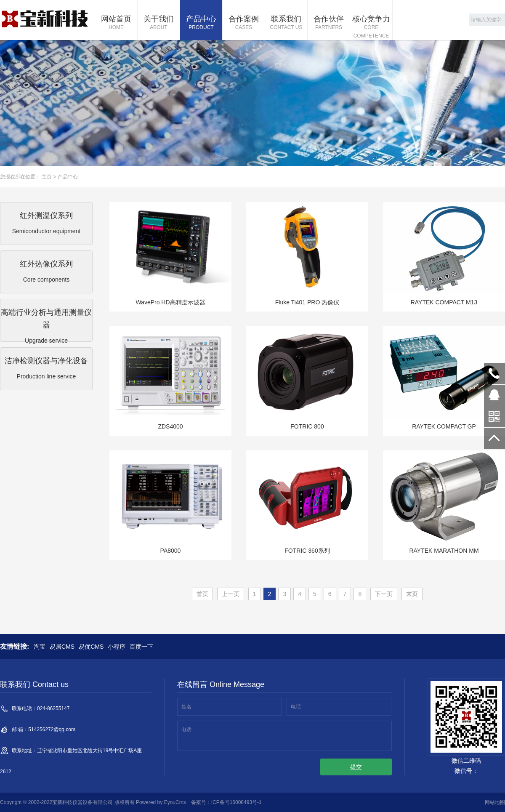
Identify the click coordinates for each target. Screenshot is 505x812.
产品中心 (201, 23)
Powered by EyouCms (160, 802)
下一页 (384, 594)
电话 (296, 707)
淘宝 (40, 647)
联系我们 (286, 23)
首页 (202, 594)
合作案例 (244, 23)
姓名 (186, 707)
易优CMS (91, 647)
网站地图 (495, 802)
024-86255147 (494, 374)
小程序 (117, 647)
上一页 (231, 594)
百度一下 (141, 647)
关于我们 (159, 23)
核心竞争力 (371, 27)
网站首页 (116, 23)
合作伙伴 (329, 23)
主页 (47, 177)
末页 (412, 594)
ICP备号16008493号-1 (237, 802)
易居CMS (62, 647)
